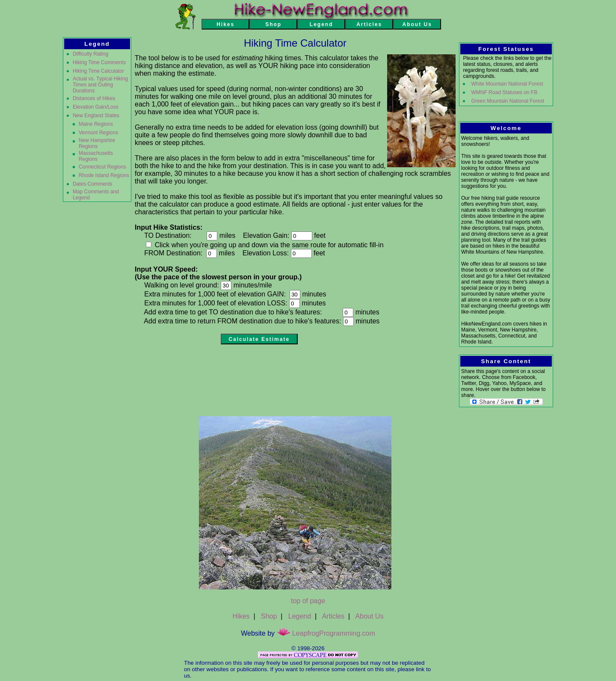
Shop (269, 616)
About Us (370, 616)
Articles (333, 616)
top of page (308, 601)
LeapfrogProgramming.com (326, 633)
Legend (300, 616)
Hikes (241, 616)
